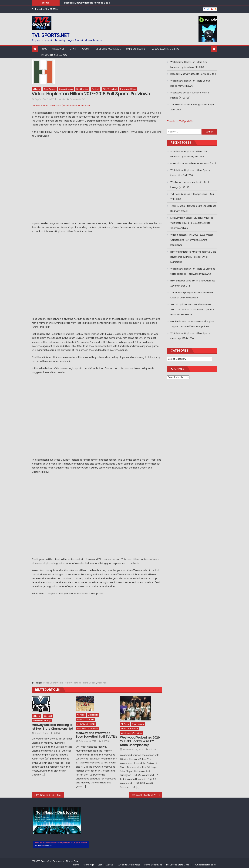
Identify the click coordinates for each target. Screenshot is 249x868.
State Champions (130, 729)
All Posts (36, 89)
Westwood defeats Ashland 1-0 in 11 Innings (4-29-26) (190, 95)
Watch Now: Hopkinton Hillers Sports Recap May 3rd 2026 (190, 83)
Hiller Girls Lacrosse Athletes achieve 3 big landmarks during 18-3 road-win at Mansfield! (193, 257)
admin (61, 99)
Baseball (48, 716)
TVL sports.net (50, 35)
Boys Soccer (50, 89)
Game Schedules (135, 49)
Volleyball (102, 683)
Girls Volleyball (110, 89)
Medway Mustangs (42, 721)
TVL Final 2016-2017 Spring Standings (50, 795)
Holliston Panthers (85, 719)
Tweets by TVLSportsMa (180, 121)
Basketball (93, 715)
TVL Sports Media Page (108, 49)
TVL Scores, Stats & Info (165, 49)
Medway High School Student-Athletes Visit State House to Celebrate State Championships (192, 223)
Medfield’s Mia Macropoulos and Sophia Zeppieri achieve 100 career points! (192, 324)
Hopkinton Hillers (128, 89)
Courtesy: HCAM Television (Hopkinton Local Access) (61, 106)
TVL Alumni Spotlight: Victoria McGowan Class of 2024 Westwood (192, 295)
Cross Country (66, 89)
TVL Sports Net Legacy (54, 55)
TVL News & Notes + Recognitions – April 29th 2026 (192, 107)
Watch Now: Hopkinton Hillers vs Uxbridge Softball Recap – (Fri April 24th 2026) (193, 271)
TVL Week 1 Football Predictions (147, 795)
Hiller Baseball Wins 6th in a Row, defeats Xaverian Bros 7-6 (193, 283)
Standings (58, 49)
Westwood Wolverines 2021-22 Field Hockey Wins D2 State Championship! (140, 741)
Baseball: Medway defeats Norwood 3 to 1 (87, 3)
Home (44, 49)
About (85, 49)
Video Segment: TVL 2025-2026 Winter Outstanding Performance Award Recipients (192, 240)
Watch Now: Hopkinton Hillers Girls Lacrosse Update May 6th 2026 (189, 65)
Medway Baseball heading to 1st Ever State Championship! (52, 727)
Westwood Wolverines (87, 728)
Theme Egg (72, 861)
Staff (73, 49)
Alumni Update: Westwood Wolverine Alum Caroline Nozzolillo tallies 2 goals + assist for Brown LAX (192, 310)
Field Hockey (82, 89)
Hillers (85, 683)
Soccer (93, 683)
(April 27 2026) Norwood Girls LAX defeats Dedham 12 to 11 (193, 208)
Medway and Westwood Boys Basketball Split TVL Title (97, 735)
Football (96, 89)
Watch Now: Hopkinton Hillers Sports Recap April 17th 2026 (190, 336)
